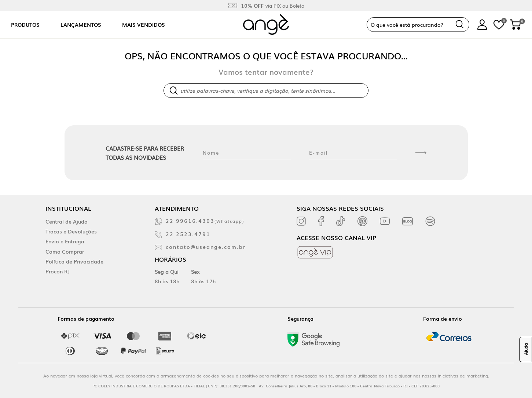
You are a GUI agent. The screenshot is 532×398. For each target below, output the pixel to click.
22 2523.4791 (188, 234)
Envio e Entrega (65, 241)
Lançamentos (81, 25)
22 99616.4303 (205, 221)
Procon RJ (58, 271)
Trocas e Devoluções (71, 231)
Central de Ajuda (67, 221)
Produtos (25, 25)
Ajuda (526, 350)
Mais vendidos (144, 25)
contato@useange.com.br (206, 247)
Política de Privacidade (74, 261)
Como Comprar (65, 251)
